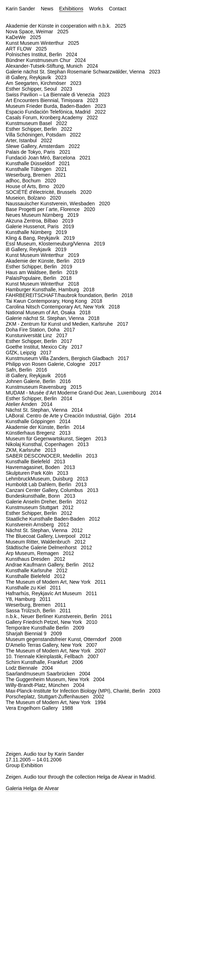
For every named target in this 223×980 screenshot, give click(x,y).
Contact (118, 9)
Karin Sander (20, 9)
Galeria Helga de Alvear (32, 788)
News (47, 9)
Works (96, 9)
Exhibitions (71, 9)
